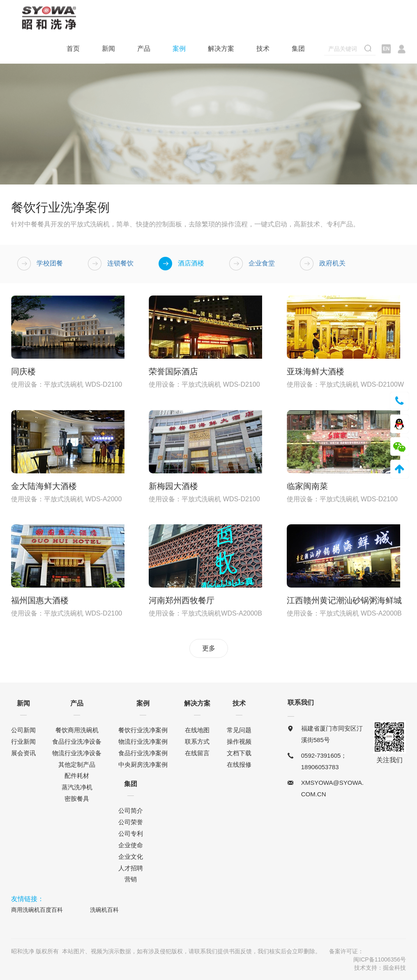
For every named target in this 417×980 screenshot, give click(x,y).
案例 (179, 51)
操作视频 (239, 741)
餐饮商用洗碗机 (77, 730)
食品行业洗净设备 (77, 741)
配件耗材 (77, 776)
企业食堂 (252, 263)
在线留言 (197, 753)
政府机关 (323, 263)
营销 (131, 879)
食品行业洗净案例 (143, 753)
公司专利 (131, 834)
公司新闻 (23, 730)
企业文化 (131, 857)
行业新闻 (23, 741)
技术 (263, 51)
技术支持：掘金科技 (380, 968)
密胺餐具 (77, 799)
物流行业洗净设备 (77, 753)
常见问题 (239, 730)
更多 (209, 648)
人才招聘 (131, 868)
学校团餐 (40, 263)
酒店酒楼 (181, 263)
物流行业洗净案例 (143, 741)
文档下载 (239, 753)
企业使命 (131, 845)
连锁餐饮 (111, 263)
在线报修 (239, 764)
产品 (144, 51)
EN (386, 51)
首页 (73, 51)
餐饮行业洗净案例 (143, 730)
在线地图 (197, 730)
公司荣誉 (131, 822)
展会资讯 (23, 753)
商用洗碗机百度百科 (37, 910)
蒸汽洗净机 (77, 787)
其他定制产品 (77, 764)
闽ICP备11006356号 (380, 959)
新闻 (108, 51)
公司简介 (131, 811)
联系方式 (197, 741)
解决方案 (221, 51)
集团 (298, 51)
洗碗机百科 (104, 910)
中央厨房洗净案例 (143, 764)
